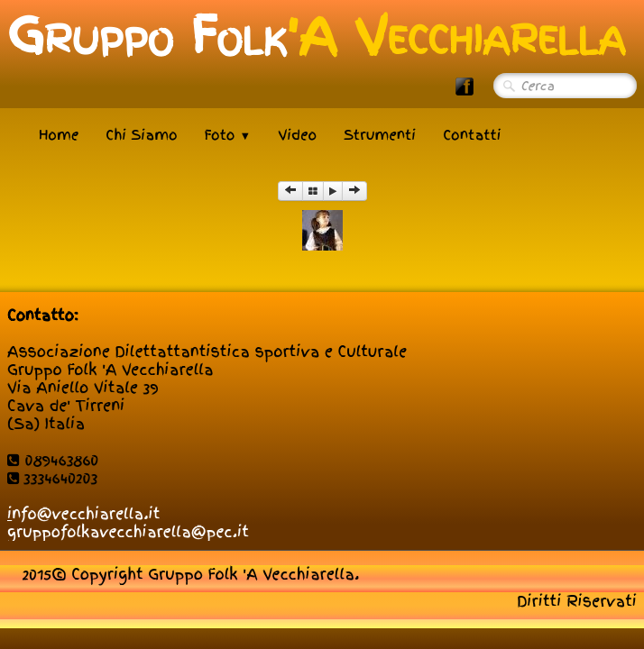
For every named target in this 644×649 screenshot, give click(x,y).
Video (297, 135)
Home (59, 135)
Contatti (472, 135)
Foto (228, 135)
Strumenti (380, 135)
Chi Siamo (141, 135)
